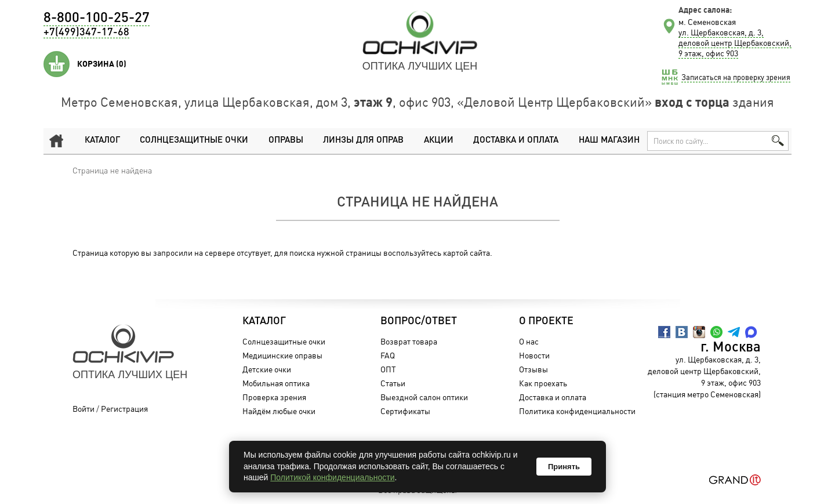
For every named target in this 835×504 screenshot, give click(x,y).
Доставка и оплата (516, 141)
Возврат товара (409, 341)
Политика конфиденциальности (577, 411)
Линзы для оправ (363, 141)
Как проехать (543, 383)
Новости (534, 355)
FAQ (388, 355)
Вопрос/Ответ (419, 321)
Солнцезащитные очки (194, 141)
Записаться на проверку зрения (736, 77)
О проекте (546, 321)
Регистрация (124, 409)
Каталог (102, 141)
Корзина (102, 64)
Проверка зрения (274, 397)
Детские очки (267, 369)
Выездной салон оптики (424, 397)
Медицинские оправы (282, 355)
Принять (564, 467)
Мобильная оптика (276, 383)
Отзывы (533, 369)
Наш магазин (609, 141)
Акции (439, 141)
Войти (83, 409)
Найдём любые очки (279, 411)
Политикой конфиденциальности (332, 477)
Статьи (393, 383)
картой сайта (466, 253)
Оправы (286, 141)
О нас (529, 341)
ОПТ (388, 369)
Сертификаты (405, 411)
